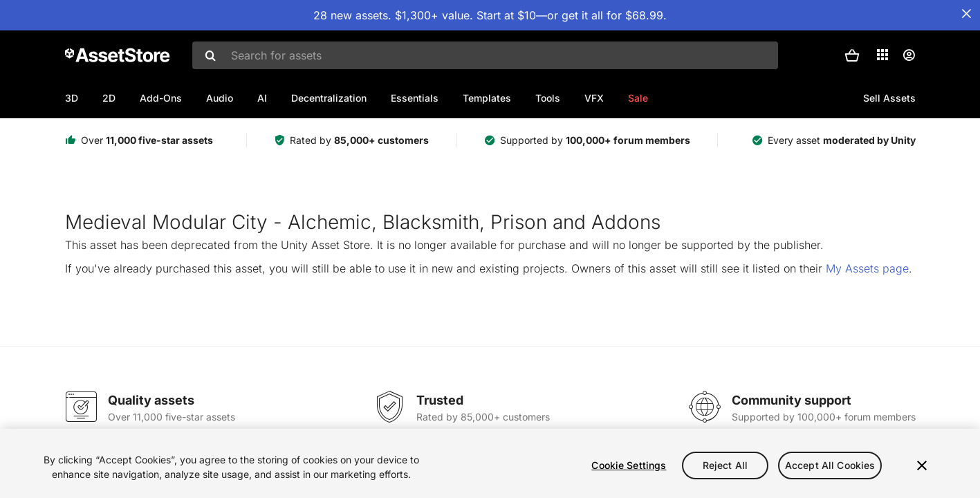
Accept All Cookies (830, 465)
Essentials (415, 98)
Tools (548, 98)
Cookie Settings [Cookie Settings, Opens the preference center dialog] (629, 465)
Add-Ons (161, 98)
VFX (594, 98)
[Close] (922, 465)
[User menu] (909, 55)
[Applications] (882, 55)
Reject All (725, 465)
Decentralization (329, 98)
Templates (487, 98)
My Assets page (867, 268)
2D (109, 98)
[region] (490, 463)
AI (262, 98)
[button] (852, 55)
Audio (220, 98)
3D (72, 98)
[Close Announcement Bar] (966, 14)
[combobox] (486, 55)
